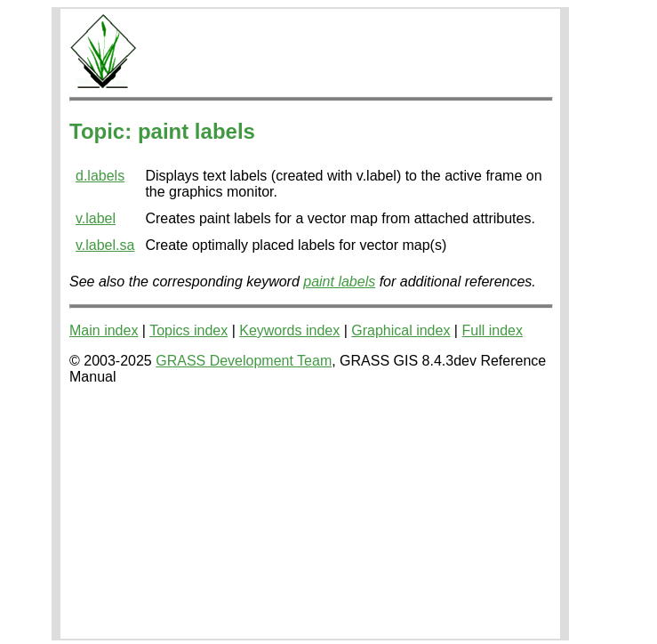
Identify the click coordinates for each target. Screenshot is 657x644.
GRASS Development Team (244, 361)
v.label (96, 218)
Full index (492, 330)
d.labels (100, 176)
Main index (104, 330)
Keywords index (289, 330)
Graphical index (401, 330)
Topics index (188, 330)
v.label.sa (105, 245)
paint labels (339, 282)
